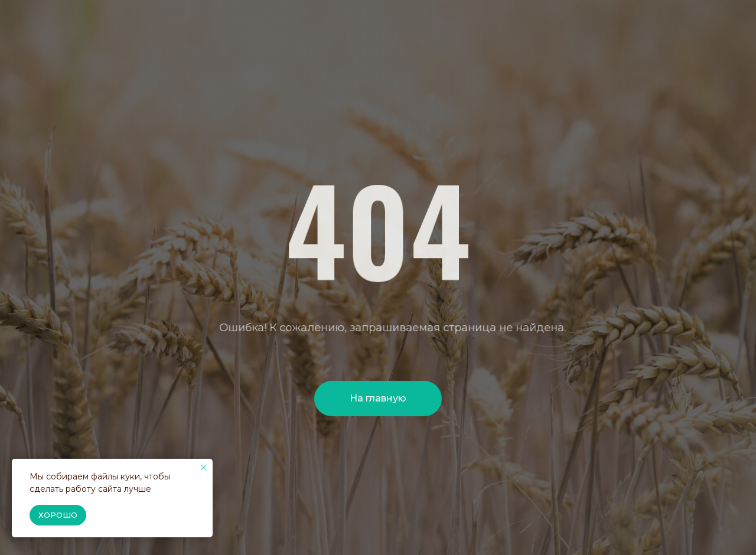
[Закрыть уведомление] (204, 468)
